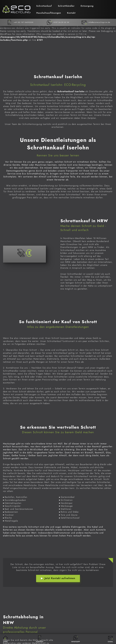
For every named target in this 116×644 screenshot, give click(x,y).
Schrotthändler (66, 6)
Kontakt (71, 13)
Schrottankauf (44, 6)
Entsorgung (87, 6)
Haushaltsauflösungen (49, 13)
